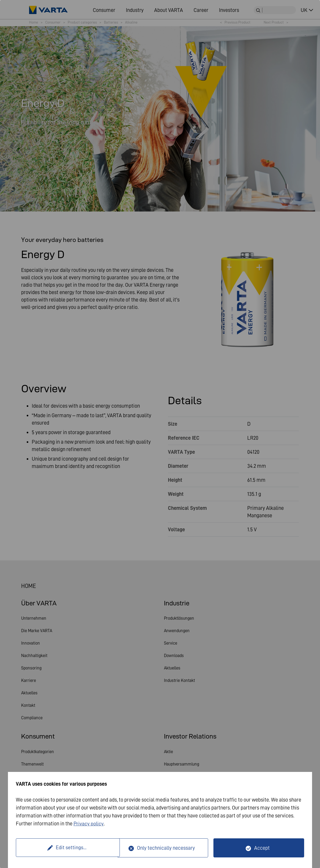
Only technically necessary (166, 848)
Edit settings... (67, 848)
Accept (262, 848)
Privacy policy (89, 824)
